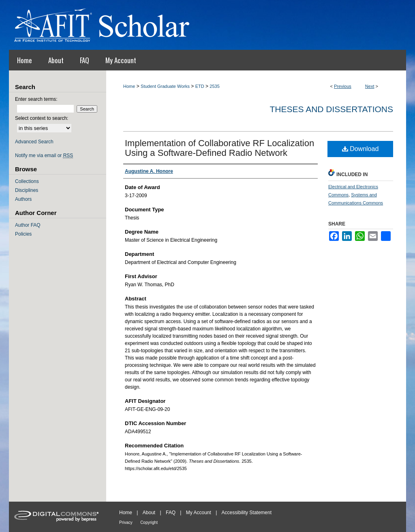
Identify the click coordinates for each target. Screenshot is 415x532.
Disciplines (27, 190)
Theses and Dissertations (331, 109)
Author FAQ (28, 225)
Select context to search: (42, 118)
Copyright (149, 522)
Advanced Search (34, 142)
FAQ (171, 513)
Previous (343, 86)
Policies (23, 234)
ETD (200, 86)
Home (129, 86)
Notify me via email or (44, 155)
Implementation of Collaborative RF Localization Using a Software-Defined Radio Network (219, 148)
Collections (27, 181)
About (149, 513)
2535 (214, 86)
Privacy (126, 522)
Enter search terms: (36, 99)
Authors (23, 199)
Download (360, 149)
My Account (199, 513)
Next (370, 86)
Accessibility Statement (247, 513)
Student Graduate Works (165, 86)
